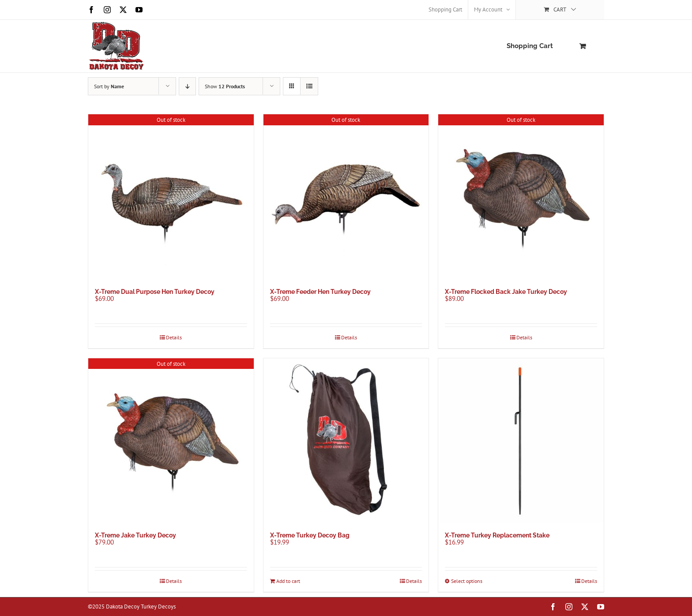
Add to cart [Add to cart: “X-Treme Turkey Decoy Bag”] (288, 581)
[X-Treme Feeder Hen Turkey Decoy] (346, 197)
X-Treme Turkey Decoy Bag (310, 535)
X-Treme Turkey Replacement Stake (497, 535)
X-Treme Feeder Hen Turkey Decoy (320, 292)
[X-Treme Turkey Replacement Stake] (521, 441)
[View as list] (309, 86)
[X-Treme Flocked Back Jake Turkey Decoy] (521, 197)
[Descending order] (187, 86)
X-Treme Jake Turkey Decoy (135, 535)
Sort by (109, 86)
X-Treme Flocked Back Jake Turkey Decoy (506, 292)
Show (225, 86)
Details (174, 337)
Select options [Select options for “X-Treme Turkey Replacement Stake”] (467, 581)
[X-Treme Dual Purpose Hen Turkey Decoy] (171, 197)
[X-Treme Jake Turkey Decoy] (171, 441)
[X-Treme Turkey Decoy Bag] (346, 441)
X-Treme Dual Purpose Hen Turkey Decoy (155, 292)
